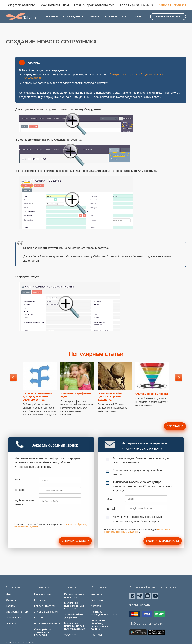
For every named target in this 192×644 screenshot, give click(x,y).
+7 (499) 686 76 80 (140, 5)
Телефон (20, 490)
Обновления (13, 617)
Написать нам (58, 5)
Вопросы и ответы (45, 606)
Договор (96, 606)
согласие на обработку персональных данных (137, 531)
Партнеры (97, 635)
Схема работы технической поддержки (43, 632)
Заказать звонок (172, 5)
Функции (51, 16)
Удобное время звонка (24, 502)
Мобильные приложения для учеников (74, 606)
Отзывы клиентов (17, 612)
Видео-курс (41, 600)
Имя (17, 479)
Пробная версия (168, 16)
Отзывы (111, 16)
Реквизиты (97, 600)
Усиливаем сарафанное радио (76, 395)
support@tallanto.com (99, 5)
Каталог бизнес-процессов (74, 596)
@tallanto (28, 5)
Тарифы (94, 16)
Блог (125, 16)
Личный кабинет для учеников (74, 616)
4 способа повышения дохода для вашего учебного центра (37, 397)
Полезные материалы (47, 623)
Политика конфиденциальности (104, 613)
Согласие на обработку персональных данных (100, 625)
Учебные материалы (47, 612)
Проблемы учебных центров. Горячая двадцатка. (111, 397)
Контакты (97, 594)
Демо (9, 594)
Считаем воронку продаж (152, 394)
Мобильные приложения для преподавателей (75, 626)
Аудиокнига (71, 634)
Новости (11, 623)
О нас (138, 16)
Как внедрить (73, 16)
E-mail (111, 508)
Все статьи (175, 426)
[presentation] (43, 516)
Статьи (38, 617)
